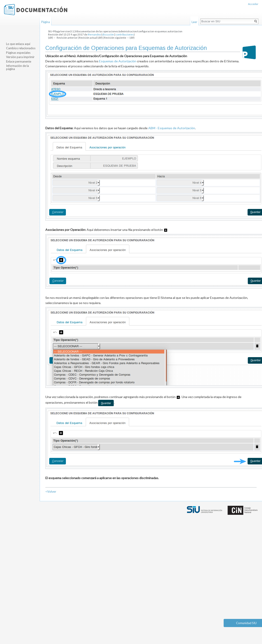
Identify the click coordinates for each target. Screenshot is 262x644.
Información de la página (17, 67)
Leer (194, 22)
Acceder (253, 4)
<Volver (51, 491)
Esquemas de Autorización (118, 61)
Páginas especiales (18, 53)
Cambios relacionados (21, 48)
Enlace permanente (19, 61)
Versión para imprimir (20, 57)
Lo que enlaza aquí (18, 44)
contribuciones (125, 34)
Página (46, 22)
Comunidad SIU (246, 623)
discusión (108, 34)
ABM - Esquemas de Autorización (172, 128)
